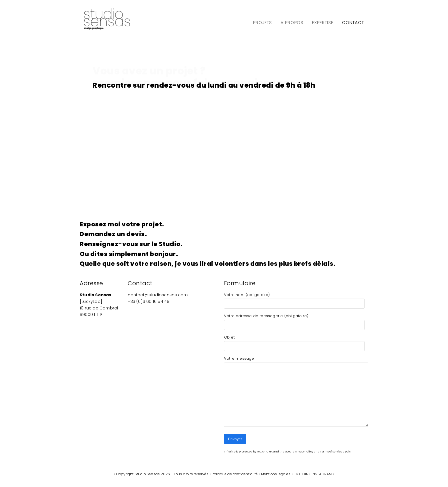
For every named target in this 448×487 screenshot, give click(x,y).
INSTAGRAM (322, 474)
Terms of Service (331, 452)
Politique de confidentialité (235, 474)
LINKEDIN (301, 474)
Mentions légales (276, 474)
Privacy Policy (304, 452)
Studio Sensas (147, 474)
